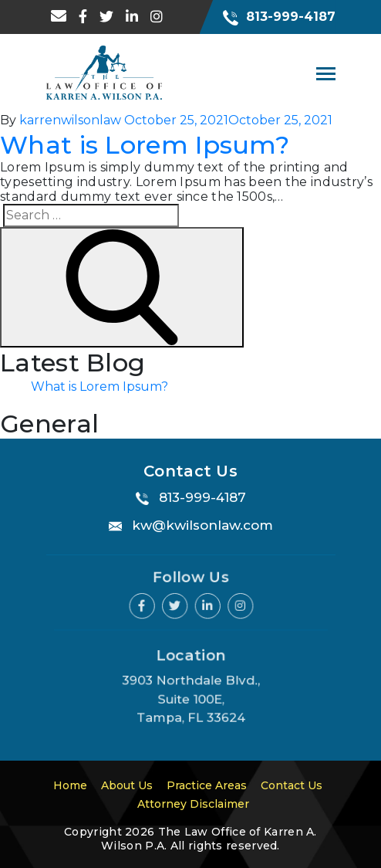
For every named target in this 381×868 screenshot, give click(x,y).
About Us (127, 785)
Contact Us (292, 785)
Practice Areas (207, 785)
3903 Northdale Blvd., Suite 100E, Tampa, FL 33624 (191, 698)
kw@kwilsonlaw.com (202, 525)
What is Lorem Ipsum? (145, 145)
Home (70, 785)
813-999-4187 (279, 17)
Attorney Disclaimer (193, 804)
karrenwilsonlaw (70, 120)
